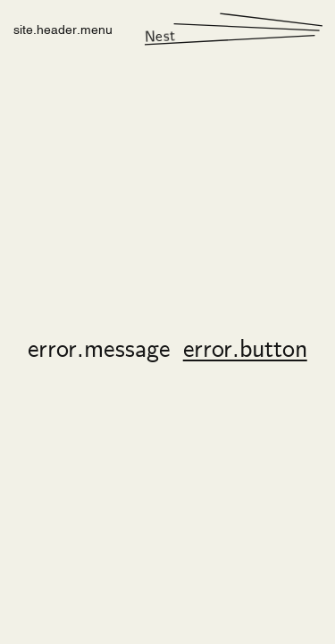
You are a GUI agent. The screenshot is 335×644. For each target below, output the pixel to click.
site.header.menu (63, 28)
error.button (245, 351)
